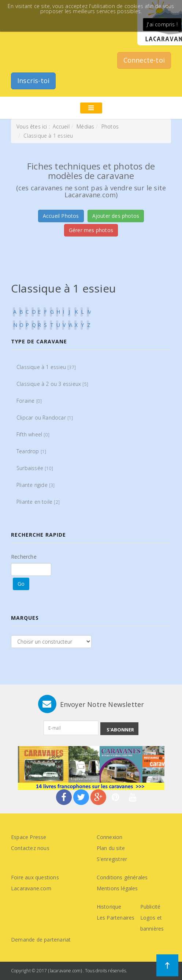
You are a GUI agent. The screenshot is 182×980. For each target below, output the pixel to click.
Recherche (24, 557)
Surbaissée (35, 468)
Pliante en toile (38, 502)
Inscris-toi (33, 81)
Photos (110, 126)
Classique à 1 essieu (46, 367)
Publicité (151, 907)
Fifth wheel (33, 434)
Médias (85, 126)
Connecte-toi (144, 60)
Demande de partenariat (41, 940)
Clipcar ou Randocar (45, 418)
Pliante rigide (36, 485)
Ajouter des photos (116, 216)
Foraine (29, 401)
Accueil (61, 126)
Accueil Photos (61, 216)
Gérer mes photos (91, 230)
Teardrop (31, 451)
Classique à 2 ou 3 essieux (52, 384)
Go (21, 584)
